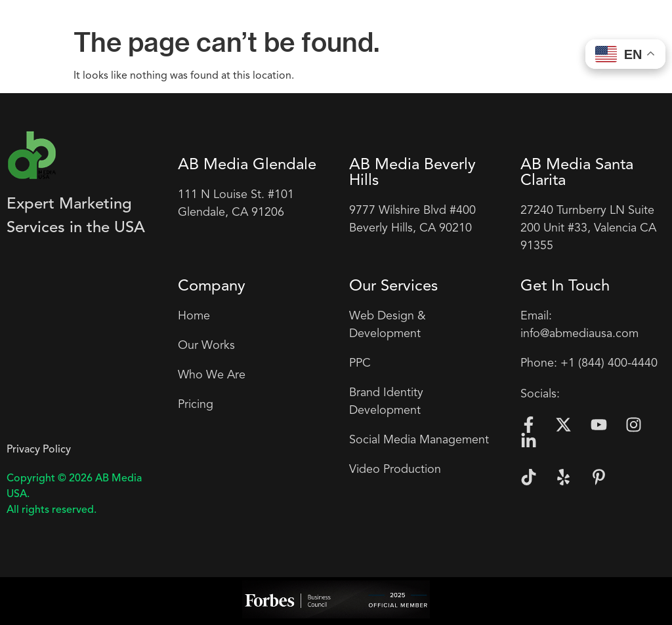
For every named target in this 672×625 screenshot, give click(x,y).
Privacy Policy (39, 450)
